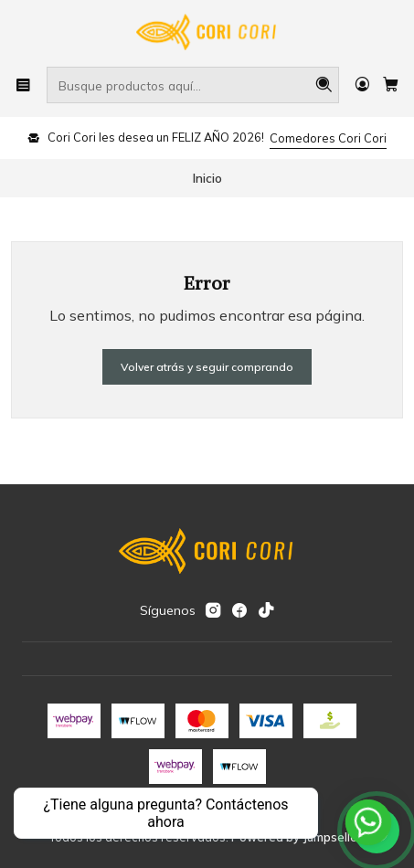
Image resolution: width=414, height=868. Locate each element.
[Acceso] (362, 85)
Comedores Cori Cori (328, 138)
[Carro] (391, 85)
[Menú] (23, 85)
